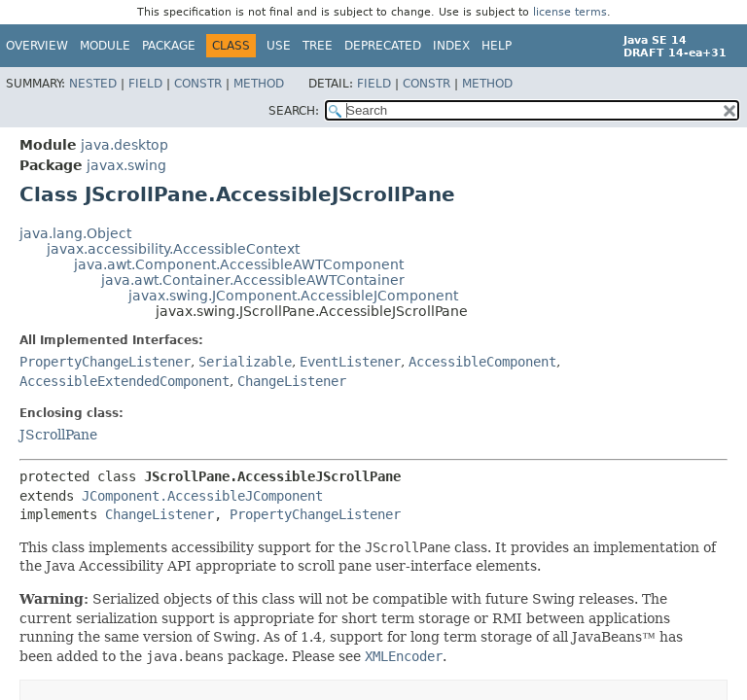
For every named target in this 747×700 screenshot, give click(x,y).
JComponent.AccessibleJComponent (202, 496)
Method (259, 84)
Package (169, 46)
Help (497, 46)
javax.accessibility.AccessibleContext (173, 249)
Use (279, 46)
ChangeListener (292, 381)
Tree (318, 46)
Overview (37, 46)
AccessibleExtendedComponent (124, 381)
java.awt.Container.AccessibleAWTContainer (253, 280)
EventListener (350, 362)
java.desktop (124, 145)
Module (105, 46)
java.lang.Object (75, 233)
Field (145, 84)
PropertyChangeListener (105, 362)
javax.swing (126, 165)
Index (451, 46)
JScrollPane (58, 435)
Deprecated (383, 46)
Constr (198, 84)
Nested (93, 84)
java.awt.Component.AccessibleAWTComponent (239, 264)
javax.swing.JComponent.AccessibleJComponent (293, 296)
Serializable (245, 362)
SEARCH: (294, 111)
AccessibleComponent (482, 362)
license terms (570, 12)
